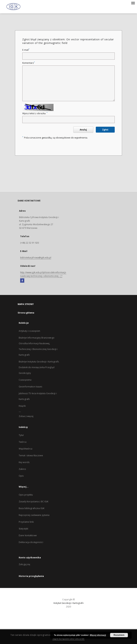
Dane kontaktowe (28, 535)
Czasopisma (25, 380)
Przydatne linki (26, 522)
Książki (22, 406)
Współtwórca (26, 449)
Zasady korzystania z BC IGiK (34, 502)
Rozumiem (119, 635)
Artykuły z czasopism (29, 331)
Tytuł (21, 435)
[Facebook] (22, 281)
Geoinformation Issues (31, 387)
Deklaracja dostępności (31, 542)
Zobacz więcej (26, 416)
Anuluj (83, 130)
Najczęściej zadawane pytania (34, 515)
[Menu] (133, 3)
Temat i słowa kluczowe (31, 455)
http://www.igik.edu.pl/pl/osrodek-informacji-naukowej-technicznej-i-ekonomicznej (43, 274)
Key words (24, 462)
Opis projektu (26, 495)
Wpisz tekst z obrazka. (35, 113)
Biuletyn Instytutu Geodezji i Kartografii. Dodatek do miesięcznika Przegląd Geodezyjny (39, 367)
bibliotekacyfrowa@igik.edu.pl (36, 258)
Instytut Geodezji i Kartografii (68, 603)
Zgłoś (105, 130)
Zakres (22, 469)
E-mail (26, 50)
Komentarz (29, 63)
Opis (21, 476)
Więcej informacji (98, 635)
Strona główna (26, 313)
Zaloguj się (24, 564)
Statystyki (23, 529)
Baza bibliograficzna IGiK (32, 508)
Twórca (23, 442)
